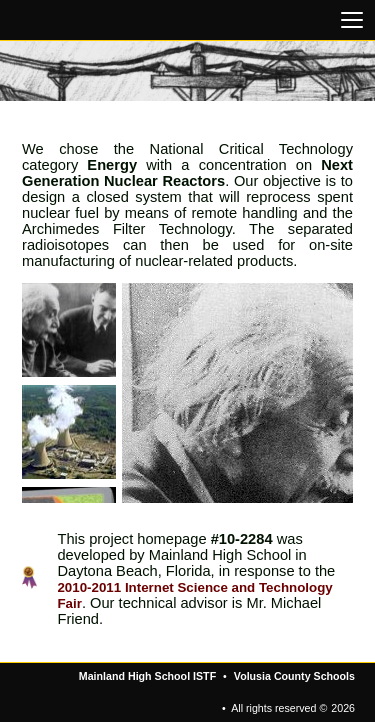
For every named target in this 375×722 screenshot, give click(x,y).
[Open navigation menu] (352, 20)
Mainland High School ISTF (147, 676)
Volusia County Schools (294, 676)
